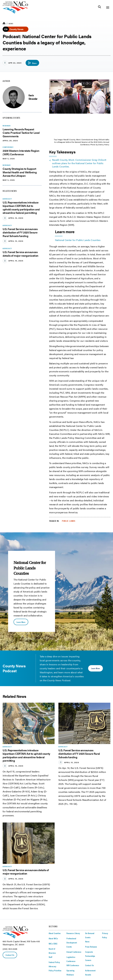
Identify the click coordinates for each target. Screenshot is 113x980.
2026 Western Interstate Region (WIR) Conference (21, 152)
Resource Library (73, 933)
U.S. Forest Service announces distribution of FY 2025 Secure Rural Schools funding (20, 232)
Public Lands (69, 521)
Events (69, 947)
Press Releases (91, 947)
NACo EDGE (53, 944)
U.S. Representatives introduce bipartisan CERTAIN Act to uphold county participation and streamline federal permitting (21, 208)
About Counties (55, 933)
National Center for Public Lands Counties (78, 240)
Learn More (21, 622)
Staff (50, 957)
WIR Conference (73, 965)
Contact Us (10, 955)
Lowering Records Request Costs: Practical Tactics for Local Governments (21, 133)
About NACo (53, 938)
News (11, 23)
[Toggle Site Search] (100, 7)
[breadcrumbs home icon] (4, 23)
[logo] (15, 13)
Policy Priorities (55, 970)
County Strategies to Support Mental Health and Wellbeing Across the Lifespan (20, 172)
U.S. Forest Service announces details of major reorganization (21, 254)
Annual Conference (74, 952)
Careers (88, 960)
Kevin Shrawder (33, 97)
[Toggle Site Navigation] (108, 7)
